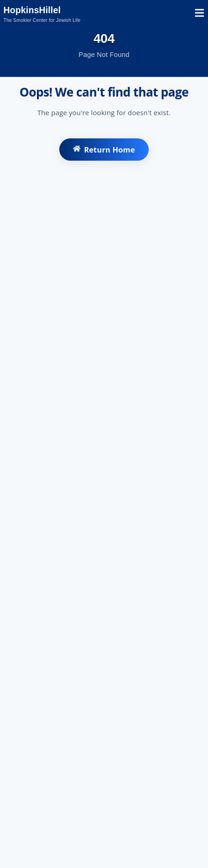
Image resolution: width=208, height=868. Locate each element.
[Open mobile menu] (200, 14)
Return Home (104, 150)
